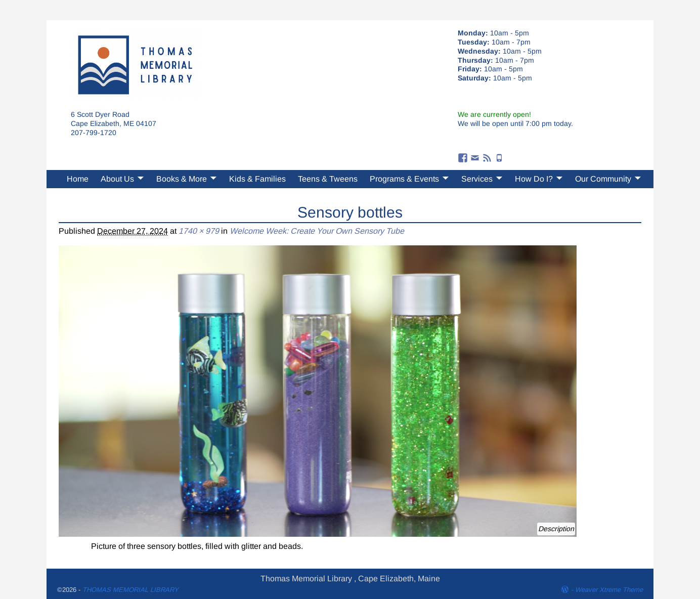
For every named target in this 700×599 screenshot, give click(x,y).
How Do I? (534, 179)
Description (556, 529)
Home (78, 179)
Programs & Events (404, 179)
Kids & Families (257, 179)
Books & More (182, 179)
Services (477, 179)
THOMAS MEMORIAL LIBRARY (130, 590)
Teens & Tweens (328, 179)
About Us (117, 179)
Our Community (603, 179)
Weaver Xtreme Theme (609, 590)
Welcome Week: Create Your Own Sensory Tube (317, 231)
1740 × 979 (199, 231)
